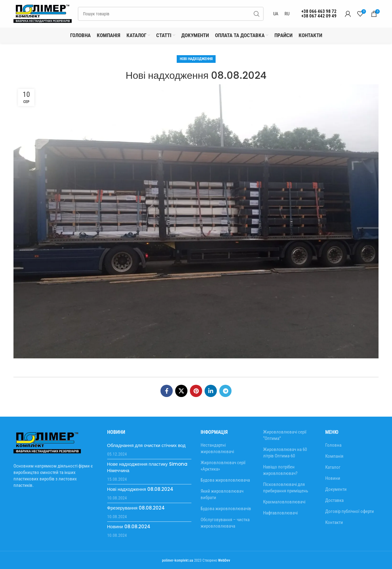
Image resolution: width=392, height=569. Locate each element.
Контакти (334, 522)
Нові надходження (196, 59)
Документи (336, 489)
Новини (333, 478)
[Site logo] (43, 13)
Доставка (334, 500)
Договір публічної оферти (350, 511)
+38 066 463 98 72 (319, 11)
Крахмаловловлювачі (284, 502)
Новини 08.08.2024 (129, 527)
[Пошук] (171, 14)
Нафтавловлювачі (280, 513)
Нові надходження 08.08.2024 (140, 489)
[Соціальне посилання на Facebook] (167, 391)
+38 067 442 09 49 (319, 16)
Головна (333, 445)
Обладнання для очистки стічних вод (146, 445)
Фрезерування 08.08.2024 (136, 508)
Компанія (334, 456)
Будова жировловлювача (225, 480)
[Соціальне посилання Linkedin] (211, 391)
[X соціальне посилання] (181, 391)
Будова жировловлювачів (226, 509)
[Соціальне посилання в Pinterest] (196, 391)
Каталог (333, 467)
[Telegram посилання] (225, 391)
